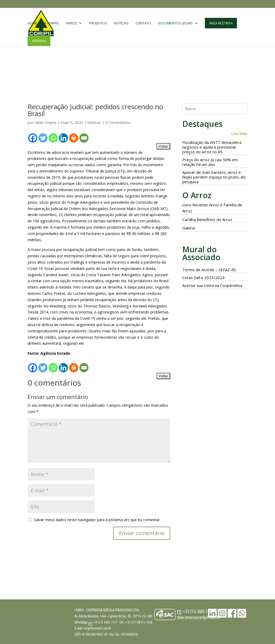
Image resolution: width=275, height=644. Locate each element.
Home (32, 24)
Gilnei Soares (45, 122)
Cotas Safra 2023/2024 (203, 278)
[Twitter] (43, 138)
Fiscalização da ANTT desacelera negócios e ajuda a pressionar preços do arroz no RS (212, 147)
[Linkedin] (63, 138)
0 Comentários (118, 122)
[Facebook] (33, 138)
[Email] (84, 138)
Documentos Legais (175, 24)
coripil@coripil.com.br (97, 629)
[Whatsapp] (53, 138)
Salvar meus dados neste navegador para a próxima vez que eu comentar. (97, 520)
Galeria (189, 228)
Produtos (98, 24)
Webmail (39, 41)
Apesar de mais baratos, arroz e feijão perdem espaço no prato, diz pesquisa (214, 177)
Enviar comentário (142, 533)
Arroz (71, 24)
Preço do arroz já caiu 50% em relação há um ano (210, 162)
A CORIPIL (52, 24)
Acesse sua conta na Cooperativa (212, 285)
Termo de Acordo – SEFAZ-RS (209, 270)
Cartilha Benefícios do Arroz (207, 219)
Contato (143, 24)
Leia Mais (239, 133)
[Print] (74, 138)
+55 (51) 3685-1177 (103, 623)
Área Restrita (221, 24)
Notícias (121, 24)
